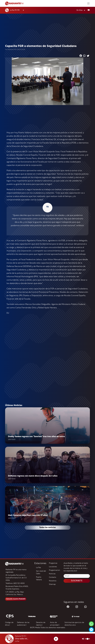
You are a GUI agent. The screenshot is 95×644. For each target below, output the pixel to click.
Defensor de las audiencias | (23, 624)
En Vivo (81, 10)
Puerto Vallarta (39, 578)
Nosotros (53, 581)
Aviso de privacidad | (55, 624)
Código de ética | (9, 624)
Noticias (52, 574)
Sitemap (52, 584)
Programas (53, 563)
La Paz (38, 568)
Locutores (53, 567)
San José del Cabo (41, 572)
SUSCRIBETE (77, 581)
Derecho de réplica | (41, 624)
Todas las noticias (47, 528)
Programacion (54, 570)
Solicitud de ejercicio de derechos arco (74, 624)
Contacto (53, 577)
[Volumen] (87, 639)
